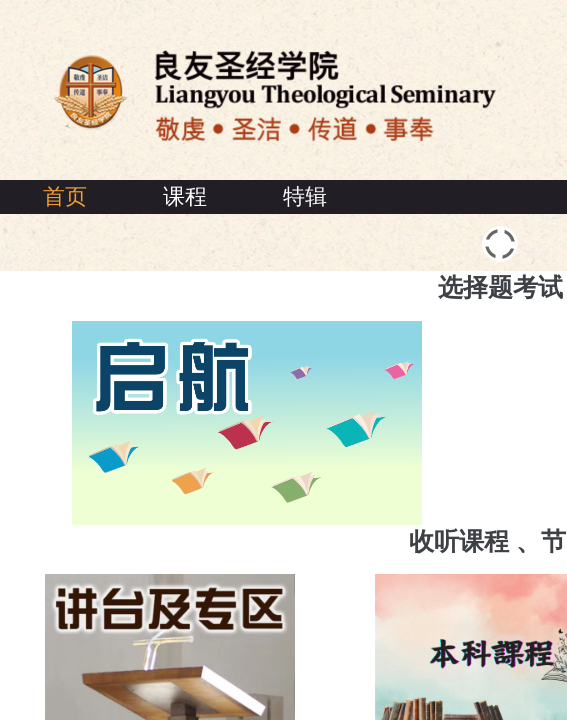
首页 (65, 196)
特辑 (305, 196)
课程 (185, 196)
